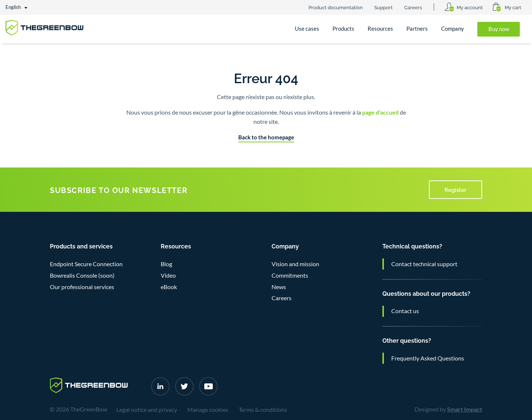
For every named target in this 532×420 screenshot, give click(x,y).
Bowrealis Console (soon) (82, 275)
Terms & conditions (263, 410)
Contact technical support (424, 264)
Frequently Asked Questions (428, 358)
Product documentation (336, 7)
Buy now (499, 29)
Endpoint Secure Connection (86, 264)
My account (470, 7)
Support (383, 7)
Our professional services (82, 287)
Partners (417, 29)
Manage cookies (208, 410)
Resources (380, 29)
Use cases (307, 29)
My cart (513, 7)
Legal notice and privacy (147, 410)
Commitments (290, 275)
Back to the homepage (266, 137)
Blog (166, 264)
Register (456, 189)
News (279, 287)
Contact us (405, 311)
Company (453, 29)
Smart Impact (465, 409)
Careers (413, 7)
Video (168, 275)
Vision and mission (295, 264)
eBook (169, 287)
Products (343, 29)
